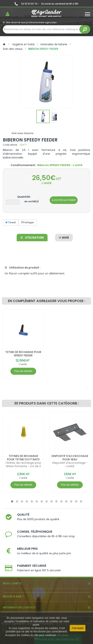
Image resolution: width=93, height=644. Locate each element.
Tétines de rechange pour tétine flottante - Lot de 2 (23, 464)
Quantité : (24, 197)
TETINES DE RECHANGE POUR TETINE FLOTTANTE (23, 458)
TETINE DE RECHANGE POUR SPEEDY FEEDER (23, 354)
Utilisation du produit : (23, 268)
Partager (28, 222)
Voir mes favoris (23, 133)
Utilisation (32, 238)
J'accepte (78, 628)
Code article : (11, 145)
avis (64, 238)
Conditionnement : (24, 165)
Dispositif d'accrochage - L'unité (70, 464)
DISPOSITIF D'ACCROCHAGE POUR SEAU (70, 458)
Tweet (11, 222)
